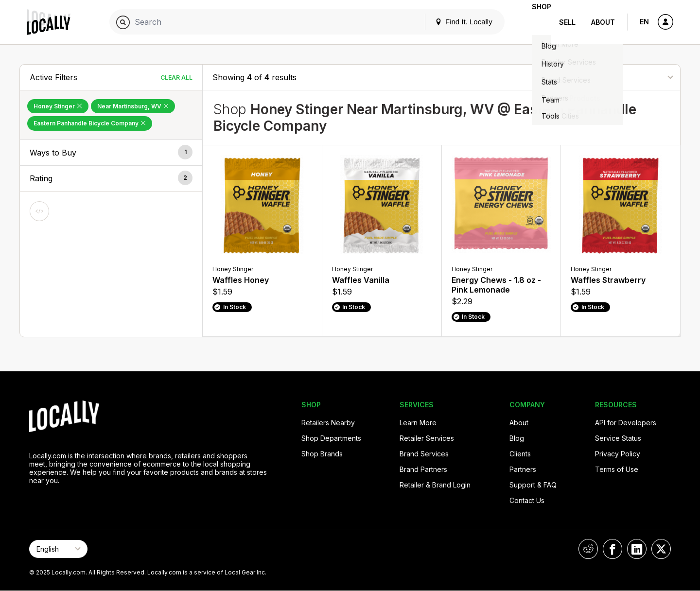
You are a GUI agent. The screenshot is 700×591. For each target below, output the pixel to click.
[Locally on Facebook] (612, 549)
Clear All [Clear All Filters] (176, 78)
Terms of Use (617, 469)
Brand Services (424, 454)
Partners (523, 469)
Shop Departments (331, 438)
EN (644, 22)
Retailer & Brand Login (435, 485)
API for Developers (626, 423)
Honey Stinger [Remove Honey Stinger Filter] (58, 106)
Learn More (418, 423)
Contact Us (527, 500)
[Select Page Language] (58, 549)
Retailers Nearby (328, 423)
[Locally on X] (661, 549)
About (603, 22)
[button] (111, 153)
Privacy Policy (618, 454)
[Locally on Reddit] (588, 549)
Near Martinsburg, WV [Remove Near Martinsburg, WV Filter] (133, 106)
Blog (517, 438)
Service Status (618, 438)
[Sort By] (622, 77)
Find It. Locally (448, 22)
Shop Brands (322, 454)
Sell (567, 22)
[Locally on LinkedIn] (637, 549)
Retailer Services (427, 438)
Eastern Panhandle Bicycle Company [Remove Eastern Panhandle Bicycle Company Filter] (90, 123)
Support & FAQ (533, 485)
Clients (520, 454)
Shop (534, 22)
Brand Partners (423, 469)
